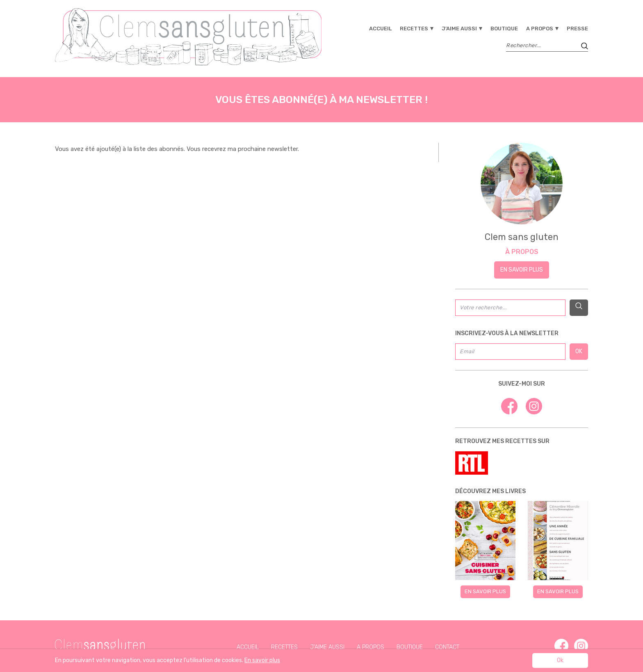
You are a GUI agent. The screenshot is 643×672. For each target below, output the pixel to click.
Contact (447, 647)
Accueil (380, 29)
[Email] (510, 352)
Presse (577, 29)
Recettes (414, 29)
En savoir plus (522, 270)
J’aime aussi (459, 29)
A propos (540, 29)
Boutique (504, 29)
